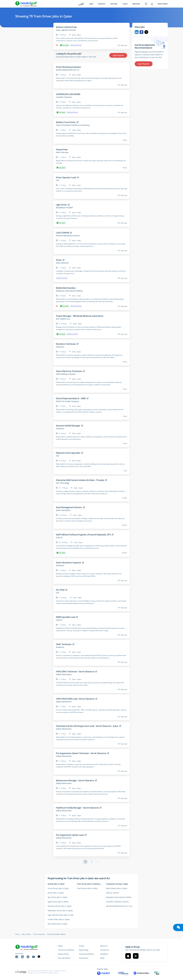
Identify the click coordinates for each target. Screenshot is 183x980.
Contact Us (105, 950)
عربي (81, 4)
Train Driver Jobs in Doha (87, 888)
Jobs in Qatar (26, 934)
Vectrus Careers (113, 893)
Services (102, 4)
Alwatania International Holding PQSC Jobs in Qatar (121, 897)
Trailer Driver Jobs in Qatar (59, 919)
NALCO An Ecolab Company (67, 401)
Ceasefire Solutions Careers (118, 902)
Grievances (84, 958)
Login (125, 4)
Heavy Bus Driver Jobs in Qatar (60, 911)
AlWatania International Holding (69, 291)
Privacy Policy (63, 954)
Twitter (146, 32)
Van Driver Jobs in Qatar (58, 924)
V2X (57, 180)
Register (136, 4)
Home (17, 934)
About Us (104, 946)
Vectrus (59, 620)
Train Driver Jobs (39, 934)
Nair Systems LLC (63, 319)
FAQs (102, 958)
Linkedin (137, 32)
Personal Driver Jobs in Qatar (60, 906)
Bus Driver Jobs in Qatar (58, 897)
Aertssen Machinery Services (68, 236)
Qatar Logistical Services (66, 30)
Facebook (141, 32)
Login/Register (118, 55)
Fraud (81, 946)
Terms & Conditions (66, 950)
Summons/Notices (87, 954)
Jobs (91, 4)
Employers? (163, 4)
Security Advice (64, 958)
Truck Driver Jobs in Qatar (58, 888)
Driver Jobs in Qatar (56, 893)
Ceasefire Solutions (64, 97)
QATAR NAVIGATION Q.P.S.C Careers (121, 906)
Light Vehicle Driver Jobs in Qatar (61, 915)
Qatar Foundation (63, 510)
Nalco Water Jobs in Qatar (117, 888)
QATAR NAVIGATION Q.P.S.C (68, 70)
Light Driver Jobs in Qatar (58, 902)
